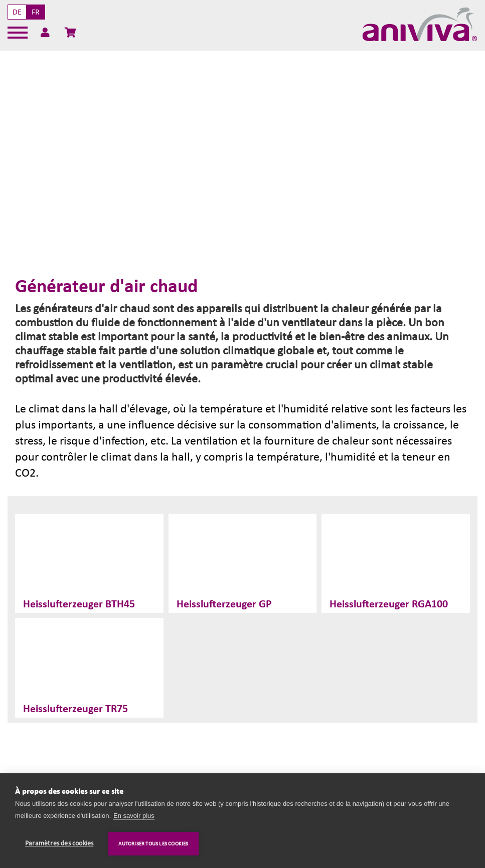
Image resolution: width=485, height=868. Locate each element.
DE (17, 12)
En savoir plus (134, 816)
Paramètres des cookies (59, 843)
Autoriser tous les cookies (153, 844)
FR (36, 12)
